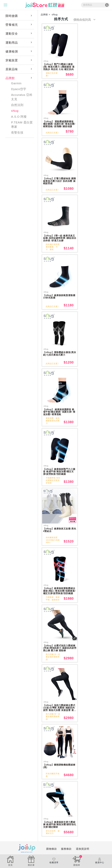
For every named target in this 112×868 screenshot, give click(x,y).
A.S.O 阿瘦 (19, 117)
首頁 (10, 861)
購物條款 (39, 852)
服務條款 (54, 852)
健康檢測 (12, 51)
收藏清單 (54, 861)
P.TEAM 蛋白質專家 (22, 125)
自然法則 (17, 105)
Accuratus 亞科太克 (22, 97)
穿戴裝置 (12, 60)
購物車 (77, 861)
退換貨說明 (70, 852)
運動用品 (12, 43)
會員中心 (100, 861)
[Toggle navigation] (5, 5)
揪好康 (31, 861)
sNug (15, 111)
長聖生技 (17, 132)
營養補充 (12, 25)
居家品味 (12, 69)
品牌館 (10, 78)
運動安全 (12, 34)
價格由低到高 (84, 19)
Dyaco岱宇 (19, 89)
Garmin (16, 83)
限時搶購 (12, 16)
